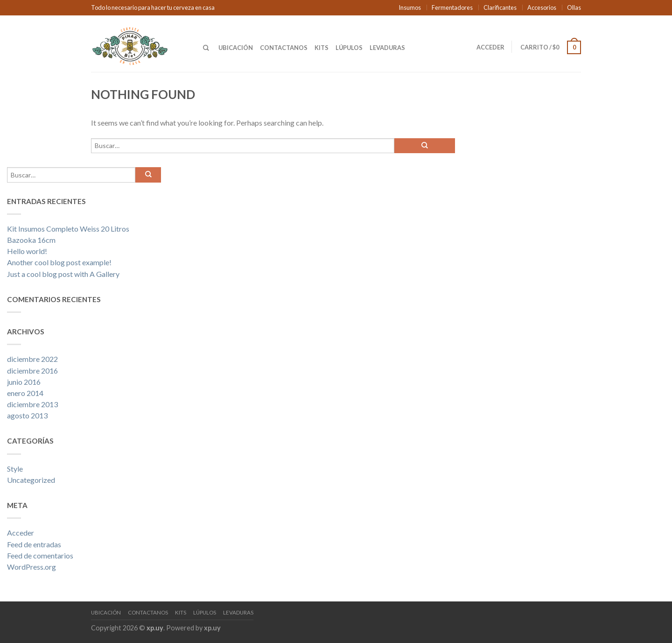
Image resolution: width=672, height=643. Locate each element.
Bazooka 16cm (31, 240)
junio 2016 (24, 382)
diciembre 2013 (32, 404)
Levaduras (387, 48)
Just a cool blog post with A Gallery (63, 274)
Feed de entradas (34, 544)
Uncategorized (31, 480)
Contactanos (284, 48)
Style (15, 469)
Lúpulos (349, 48)
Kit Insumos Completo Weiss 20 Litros (68, 229)
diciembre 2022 (32, 359)
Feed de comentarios (40, 555)
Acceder (490, 47)
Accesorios (542, 7)
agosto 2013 (27, 415)
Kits (322, 48)
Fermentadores (452, 7)
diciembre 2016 (32, 371)
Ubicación (236, 48)
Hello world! (27, 251)
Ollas (574, 7)
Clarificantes (500, 7)
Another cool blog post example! (59, 262)
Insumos (410, 7)
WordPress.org (31, 567)
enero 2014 (25, 393)
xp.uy (155, 628)
